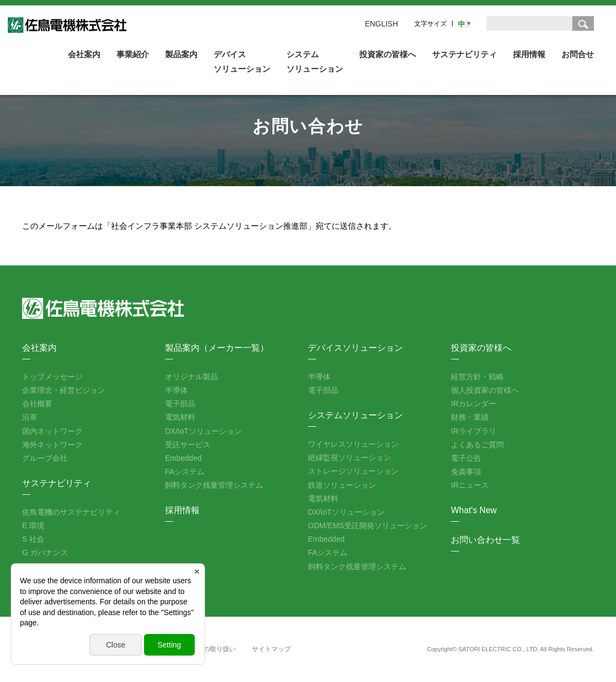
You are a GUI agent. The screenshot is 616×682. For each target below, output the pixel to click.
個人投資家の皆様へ (485, 390)
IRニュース (470, 485)
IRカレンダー (474, 404)
